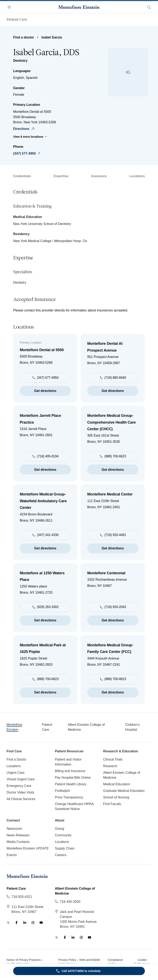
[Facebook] (16, 923)
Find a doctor (24, 37)
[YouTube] (41, 923)
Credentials (22, 176)
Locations (137, 176)
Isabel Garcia (52, 37)
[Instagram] (33, 923)
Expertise (61, 176)
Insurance (99, 176)
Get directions (45, 391)
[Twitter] (8, 923)
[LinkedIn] (25, 923)
